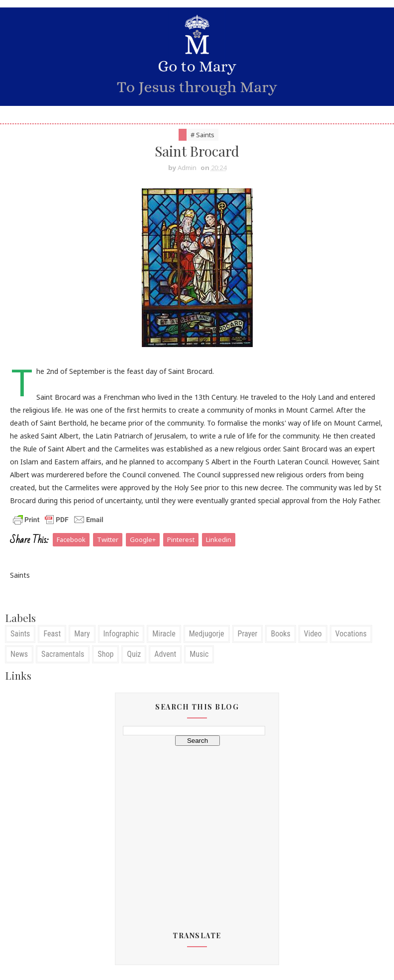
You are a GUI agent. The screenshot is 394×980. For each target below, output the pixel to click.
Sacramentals (63, 654)
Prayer (248, 634)
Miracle (164, 634)
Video (313, 634)
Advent (165, 654)
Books (280, 634)
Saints (20, 634)
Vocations (351, 634)
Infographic (121, 634)
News (19, 654)
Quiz (134, 654)
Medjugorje (207, 634)
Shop (105, 654)
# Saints (202, 135)
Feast (52, 634)
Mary (82, 634)
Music (199, 654)
